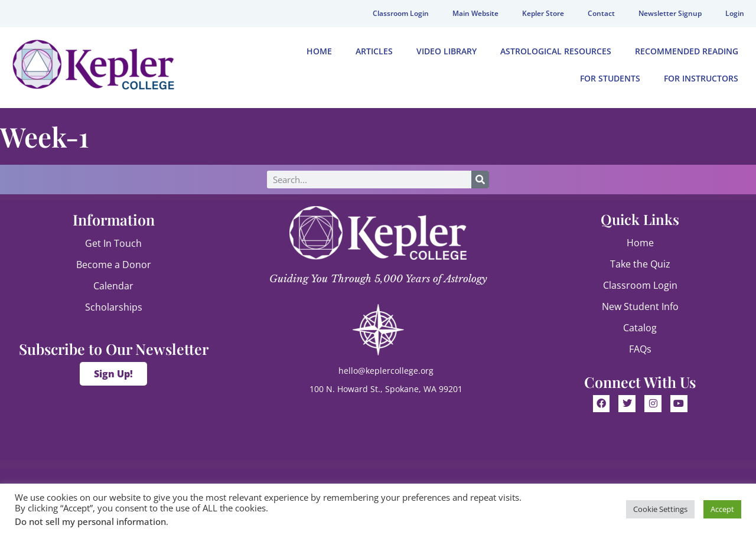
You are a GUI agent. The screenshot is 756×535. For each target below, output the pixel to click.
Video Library (447, 51)
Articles (374, 51)
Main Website (475, 13)
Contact (601, 13)
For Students (610, 78)
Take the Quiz (640, 264)
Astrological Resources (556, 51)
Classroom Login (401, 13)
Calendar (113, 286)
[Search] (480, 180)
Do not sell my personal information (90, 521)
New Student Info (640, 306)
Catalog (640, 328)
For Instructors (701, 78)
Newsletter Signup (670, 13)
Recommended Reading (687, 51)
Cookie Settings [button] (660, 509)
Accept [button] (722, 509)
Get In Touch (113, 243)
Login (735, 13)
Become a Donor (114, 265)
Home (319, 51)
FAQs (640, 349)
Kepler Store (543, 13)
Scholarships (114, 307)
